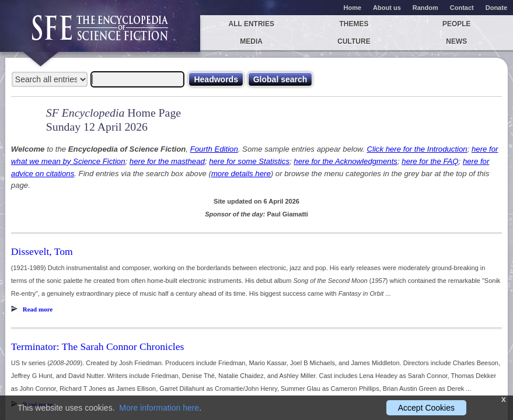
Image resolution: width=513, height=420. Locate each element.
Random (425, 8)
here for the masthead (167, 161)
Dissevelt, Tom (42, 251)
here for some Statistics (249, 161)
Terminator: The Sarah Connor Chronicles (98, 346)
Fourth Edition (214, 149)
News (456, 41)
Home (353, 8)
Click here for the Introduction (417, 149)
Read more (38, 309)
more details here (241, 174)
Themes (354, 24)
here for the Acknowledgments (346, 161)
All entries (251, 24)
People (457, 24)
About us (387, 8)
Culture (354, 41)
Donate (496, 8)
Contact (462, 8)
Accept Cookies (426, 408)
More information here (159, 408)
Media (251, 41)
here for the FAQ (430, 161)
